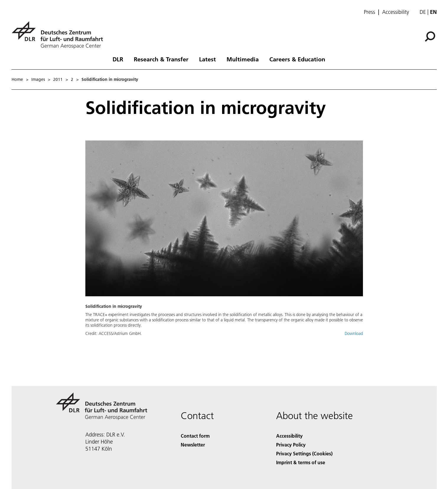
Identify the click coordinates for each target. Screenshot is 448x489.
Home (17, 79)
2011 (58, 79)
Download (354, 333)
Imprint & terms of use (301, 462)
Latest (207, 59)
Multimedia (243, 59)
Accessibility (396, 12)
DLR (118, 59)
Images (38, 79)
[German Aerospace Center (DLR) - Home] (60, 35)
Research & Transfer (161, 59)
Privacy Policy (291, 445)
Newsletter (193, 445)
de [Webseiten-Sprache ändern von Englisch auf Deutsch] (423, 12)
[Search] (430, 37)
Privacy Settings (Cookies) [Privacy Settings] (304, 453)
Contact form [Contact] (195, 436)
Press (369, 12)
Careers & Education (297, 59)
